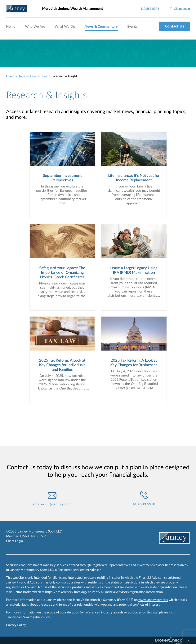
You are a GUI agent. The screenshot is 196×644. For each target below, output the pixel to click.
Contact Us (174, 26)
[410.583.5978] (150, 9)
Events (132, 27)
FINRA (25, 536)
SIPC (44, 536)
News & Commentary (101, 27)
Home (11, 27)
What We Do (65, 27)
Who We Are (35, 27)
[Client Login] (179, 9)
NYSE (35, 536)
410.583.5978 (144, 504)
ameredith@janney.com (52, 504)
